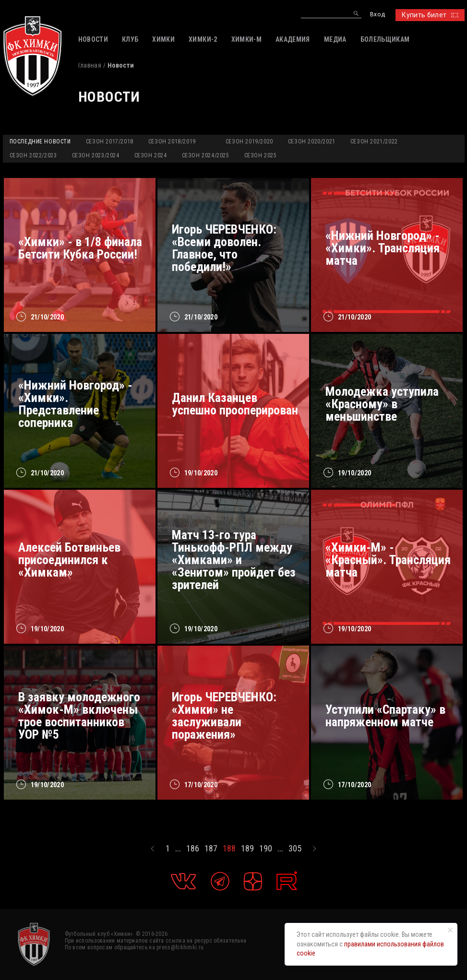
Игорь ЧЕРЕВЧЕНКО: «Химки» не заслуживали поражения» (224, 716)
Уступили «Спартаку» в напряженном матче (385, 716)
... (178, 849)
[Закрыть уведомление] (450, 930)
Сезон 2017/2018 (110, 142)
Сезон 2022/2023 (33, 155)
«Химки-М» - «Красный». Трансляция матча (388, 560)
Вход (377, 15)
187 (211, 849)
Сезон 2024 (151, 155)
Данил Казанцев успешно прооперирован (235, 404)
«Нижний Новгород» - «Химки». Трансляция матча (383, 248)
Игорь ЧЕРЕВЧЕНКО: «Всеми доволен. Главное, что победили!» (224, 248)
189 (247, 849)
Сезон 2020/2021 (312, 142)
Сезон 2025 (261, 155)
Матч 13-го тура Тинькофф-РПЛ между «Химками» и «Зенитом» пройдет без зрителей (234, 560)
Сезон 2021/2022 (374, 142)
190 (266, 849)
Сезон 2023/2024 (96, 155)
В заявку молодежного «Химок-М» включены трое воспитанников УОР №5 (79, 716)
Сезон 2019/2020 (249, 142)
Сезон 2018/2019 (172, 142)
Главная (90, 65)
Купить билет (430, 15)
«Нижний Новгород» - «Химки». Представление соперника (75, 404)
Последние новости (40, 142)
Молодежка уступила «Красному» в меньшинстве (382, 404)
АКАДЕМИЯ (293, 39)
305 (295, 849)
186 (193, 849)
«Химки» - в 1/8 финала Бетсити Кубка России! (80, 248)
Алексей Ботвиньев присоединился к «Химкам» (69, 560)
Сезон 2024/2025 (206, 155)
